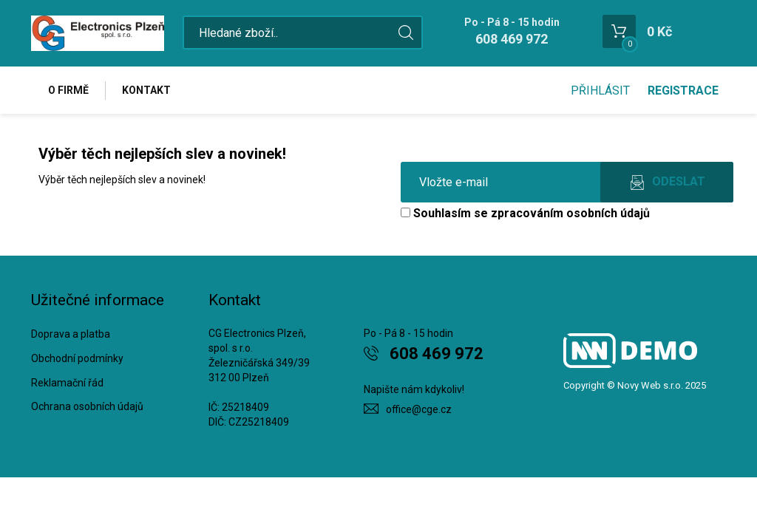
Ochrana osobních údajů (87, 406)
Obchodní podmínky (77, 358)
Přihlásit (600, 91)
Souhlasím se (525, 213)
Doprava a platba (71, 334)
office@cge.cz (419, 409)
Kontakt (146, 90)
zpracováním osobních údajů (570, 213)
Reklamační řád (67, 383)
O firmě (68, 90)
